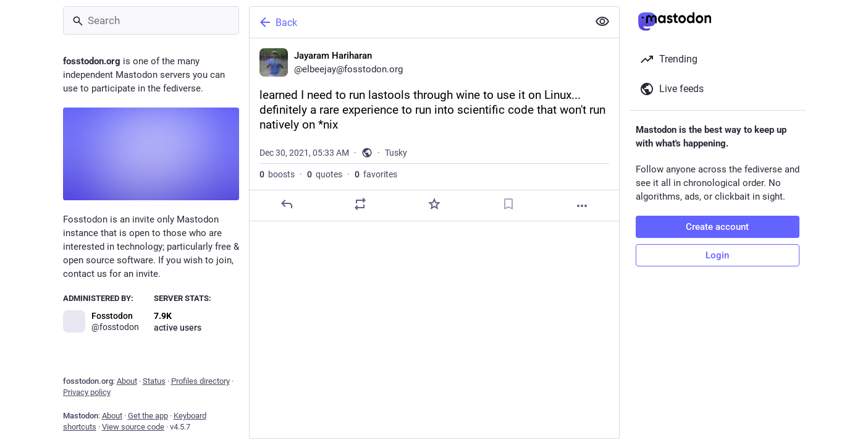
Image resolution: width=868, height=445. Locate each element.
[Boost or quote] (360, 204)
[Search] (151, 20)
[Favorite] (434, 204)
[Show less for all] (602, 22)
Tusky (396, 153)
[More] (582, 206)
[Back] (418, 22)
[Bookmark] (508, 204)
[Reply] (286, 204)
